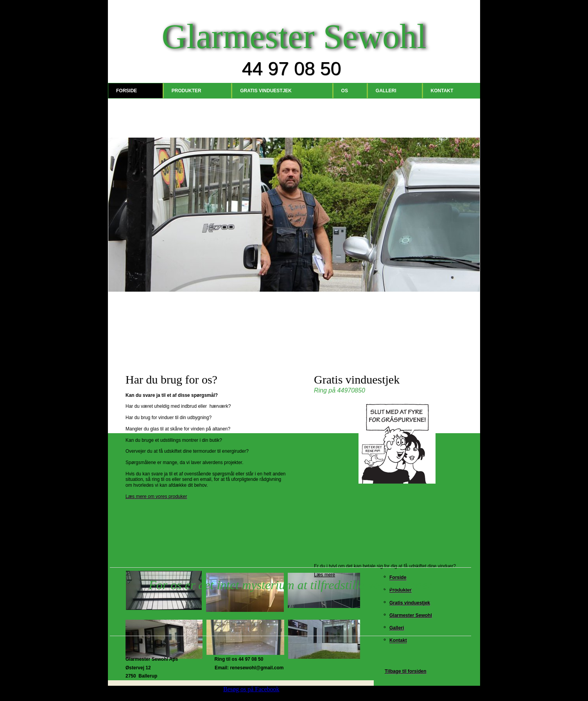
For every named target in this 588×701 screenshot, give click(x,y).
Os (345, 91)
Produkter (186, 91)
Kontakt (442, 91)
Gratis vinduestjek (266, 91)
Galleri (386, 91)
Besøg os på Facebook (251, 689)
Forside (126, 91)
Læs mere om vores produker (156, 497)
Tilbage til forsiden (405, 671)
